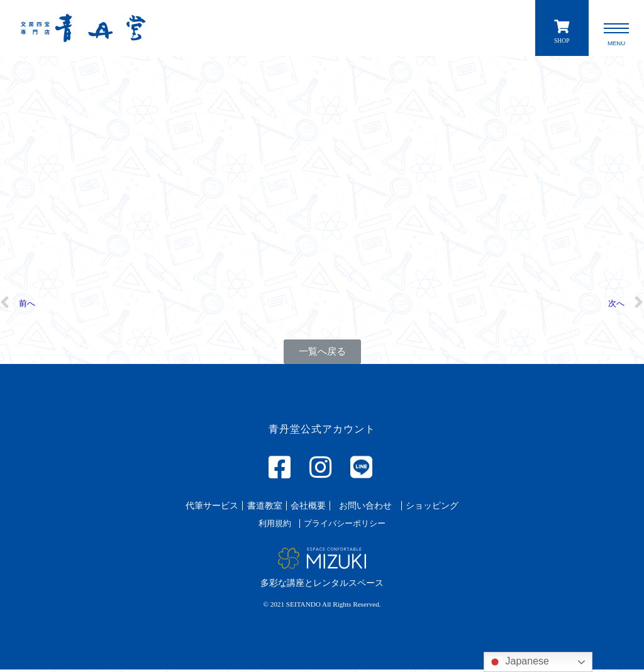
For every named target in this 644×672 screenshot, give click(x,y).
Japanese (518, 662)
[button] (322, 355)
